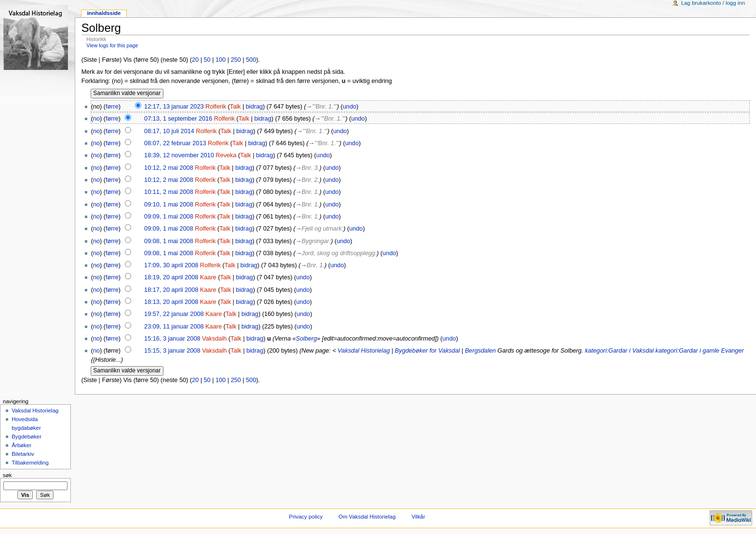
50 (207, 60)
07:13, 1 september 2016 (178, 119)
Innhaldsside (104, 13)
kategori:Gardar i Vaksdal (619, 351)
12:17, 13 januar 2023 (174, 107)
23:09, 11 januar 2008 (174, 327)
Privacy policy (306, 517)
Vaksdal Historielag (364, 351)
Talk (236, 107)
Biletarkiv (23, 454)
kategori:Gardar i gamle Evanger (699, 351)
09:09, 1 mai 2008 (169, 217)
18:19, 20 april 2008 (171, 277)
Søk (7, 475)
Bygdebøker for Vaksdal (427, 351)
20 (195, 60)
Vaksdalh (214, 339)
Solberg (307, 339)
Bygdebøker (27, 437)
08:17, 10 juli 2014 (169, 131)
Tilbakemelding (30, 463)
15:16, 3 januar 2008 (172, 339)
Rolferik (216, 107)
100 (221, 60)
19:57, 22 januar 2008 (174, 314)
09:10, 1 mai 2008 (169, 205)
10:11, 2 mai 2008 (169, 192)
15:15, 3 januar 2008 (172, 351)
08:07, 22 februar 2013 (175, 143)
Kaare (208, 277)
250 (236, 60)
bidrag (254, 107)
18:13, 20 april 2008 (171, 302)
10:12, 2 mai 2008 (169, 168)
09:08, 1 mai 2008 (169, 241)
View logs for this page (112, 45)
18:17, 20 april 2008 (171, 290)
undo (350, 107)
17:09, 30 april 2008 (171, 265)
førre (112, 107)
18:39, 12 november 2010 (179, 155)
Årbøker (21, 445)
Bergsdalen (480, 351)
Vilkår (418, 517)
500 (251, 60)
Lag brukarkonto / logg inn (713, 3)
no (96, 119)
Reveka (226, 155)
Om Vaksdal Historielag (367, 517)
